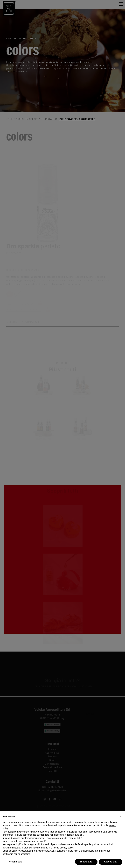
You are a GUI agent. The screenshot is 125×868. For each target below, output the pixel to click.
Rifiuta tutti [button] (86, 862)
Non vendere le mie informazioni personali (24, 841)
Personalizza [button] (15, 862)
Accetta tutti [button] (111, 862)
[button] (121, 817)
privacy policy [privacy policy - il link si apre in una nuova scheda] (67, 848)
